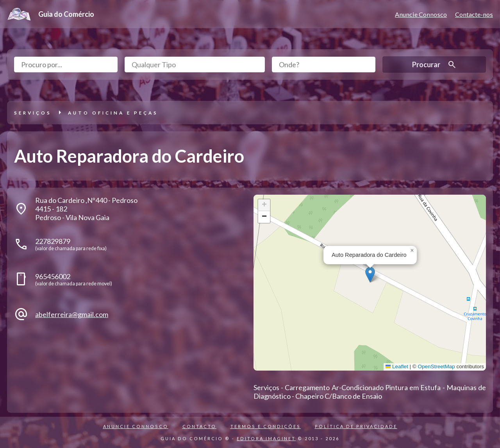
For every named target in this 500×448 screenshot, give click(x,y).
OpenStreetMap (436, 366)
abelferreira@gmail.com (72, 314)
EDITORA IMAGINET (266, 438)
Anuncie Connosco (421, 14)
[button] (370, 275)
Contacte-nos (474, 14)
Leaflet (397, 366)
